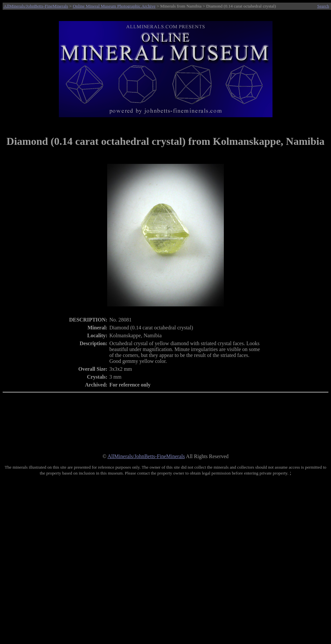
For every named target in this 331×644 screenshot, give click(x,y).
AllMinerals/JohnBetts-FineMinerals (36, 6)
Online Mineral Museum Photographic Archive (114, 6)
